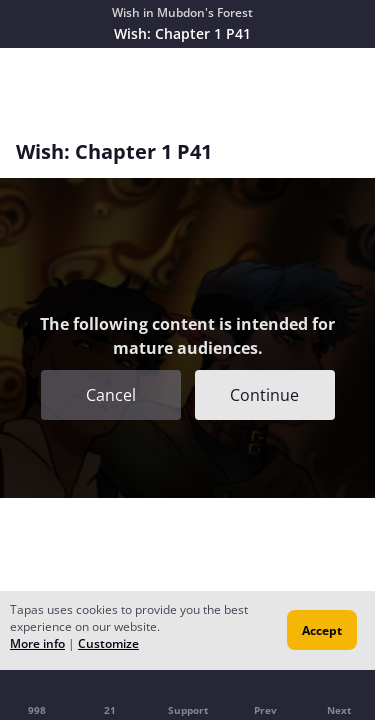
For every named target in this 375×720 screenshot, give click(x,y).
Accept (322, 630)
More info (37, 643)
